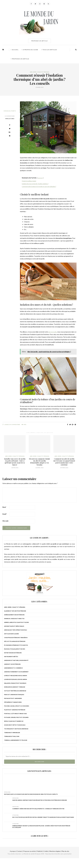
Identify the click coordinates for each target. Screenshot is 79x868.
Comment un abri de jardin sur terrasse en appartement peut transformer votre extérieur (64, 462)
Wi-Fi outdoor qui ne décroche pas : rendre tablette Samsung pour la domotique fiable (43, 817)
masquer (40, 178)
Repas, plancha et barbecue (14, 721)
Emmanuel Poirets (10, 111)
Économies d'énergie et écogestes (16, 645)
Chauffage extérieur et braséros (16, 638)
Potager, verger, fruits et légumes (16, 717)
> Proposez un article (20, 59)
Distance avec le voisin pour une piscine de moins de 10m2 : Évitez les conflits (31, 794)
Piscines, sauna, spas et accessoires (17, 706)
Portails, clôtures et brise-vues (15, 714)
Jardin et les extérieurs (12, 664)
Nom (4, 507)
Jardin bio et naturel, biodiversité (16, 660)
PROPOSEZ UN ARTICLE (39, 41)
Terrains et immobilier (12, 733)
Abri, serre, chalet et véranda (39, 72)
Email (5, 514)
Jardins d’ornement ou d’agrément (16, 672)
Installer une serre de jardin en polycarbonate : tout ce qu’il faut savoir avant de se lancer (15, 462)
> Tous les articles (49, 50)
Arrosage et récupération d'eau (16, 630)
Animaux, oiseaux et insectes (14, 619)
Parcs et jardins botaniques (14, 695)
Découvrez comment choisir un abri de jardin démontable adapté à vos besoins (39, 462)
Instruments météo (11, 657)
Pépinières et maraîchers (13, 702)
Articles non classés (11, 634)
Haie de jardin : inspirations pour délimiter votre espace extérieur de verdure (40, 800)
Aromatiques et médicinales (14, 626)
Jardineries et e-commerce (13, 668)
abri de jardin (53, 332)
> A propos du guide (30, 50)
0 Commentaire (10, 116)
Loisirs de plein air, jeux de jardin (15, 679)
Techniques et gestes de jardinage (16, 729)
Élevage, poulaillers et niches (15, 649)
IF (60, 241)
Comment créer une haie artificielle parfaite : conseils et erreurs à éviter (38, 809)
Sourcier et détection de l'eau (15, 725)
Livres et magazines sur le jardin (15, 676)
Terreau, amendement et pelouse (16, 740)
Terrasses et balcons (12, 736)
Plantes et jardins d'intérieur (15, 710)
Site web (5, 521)
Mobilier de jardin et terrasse (15, 687)
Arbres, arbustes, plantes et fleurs (16, 622)
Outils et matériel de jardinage (15, 691)
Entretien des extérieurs (13, 653)
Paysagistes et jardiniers (13, 698)
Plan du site (65, 851)
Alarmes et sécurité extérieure (15, 611)
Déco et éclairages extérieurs (15, 641)
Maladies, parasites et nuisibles (15, 683)
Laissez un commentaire (11, 424)
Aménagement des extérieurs (14, 615)
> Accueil (15, 50)
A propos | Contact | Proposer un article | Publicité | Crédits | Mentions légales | (36, 851)
